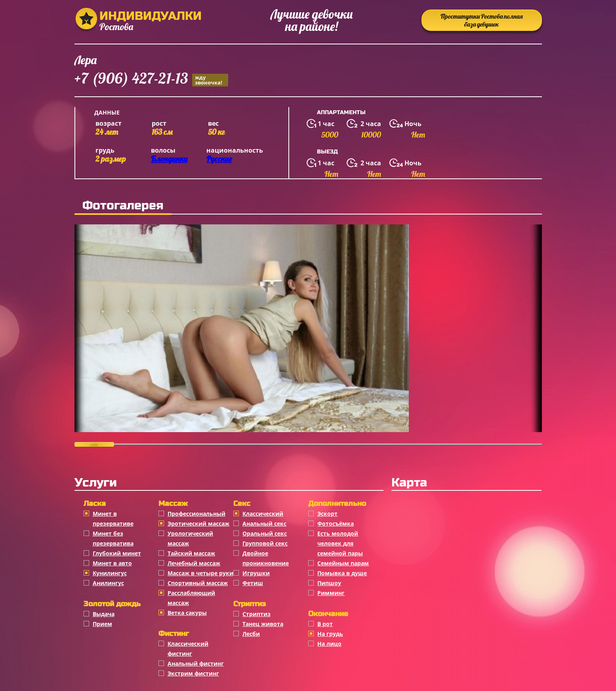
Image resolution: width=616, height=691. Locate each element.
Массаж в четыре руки (200, 573)
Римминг (331, 593)
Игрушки (256, 573)
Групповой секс (265, 543)
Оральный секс (265, 533)
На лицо (329, 644)
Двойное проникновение (266, 558)
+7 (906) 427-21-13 (151, 79)
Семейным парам (343, 563)
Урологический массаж (190, 538)
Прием (102, 624)
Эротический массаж (198, 524)
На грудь (330, 634)
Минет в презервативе (113, 519)
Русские (219, 159)
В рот (325, 624)
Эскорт (327, 514)
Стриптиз (257, 614)
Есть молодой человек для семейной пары (340, 543)
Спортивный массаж (198, 583)
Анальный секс (264, 524)
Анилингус (108, 583)
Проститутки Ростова (482, 20)
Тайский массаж (191, 553)
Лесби (251, 634)
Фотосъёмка (336, 524)
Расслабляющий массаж (191, 598)
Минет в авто (112, 563)
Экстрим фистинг (193, 673)
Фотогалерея (123, 205)
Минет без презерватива (113, 538)
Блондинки (169, 159)
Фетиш (253, 583)
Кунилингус (110, 573)
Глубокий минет (117, 553)
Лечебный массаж (194, 563)
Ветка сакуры (187, 613)
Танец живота (263, 624)
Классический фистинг (188, 649)
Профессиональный (196, 514)
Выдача (104, 614)
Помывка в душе (342, 573)
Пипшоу (329, 583)
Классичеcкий (263, 514)
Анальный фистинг (196, 663)
